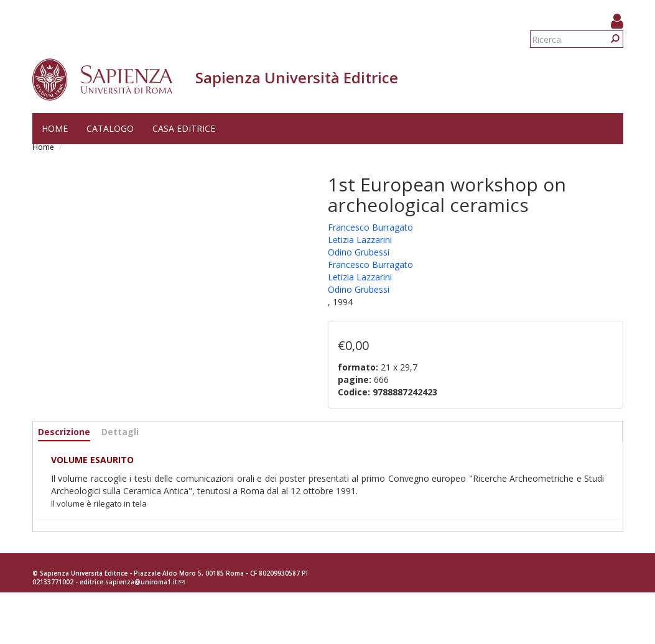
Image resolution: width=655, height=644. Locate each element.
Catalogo (110, 128)
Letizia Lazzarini (360, 240)
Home (55, 128)
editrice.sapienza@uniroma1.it (132, 582)
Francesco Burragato (370, 227)
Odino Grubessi (359, 252)
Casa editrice (184, 128)
